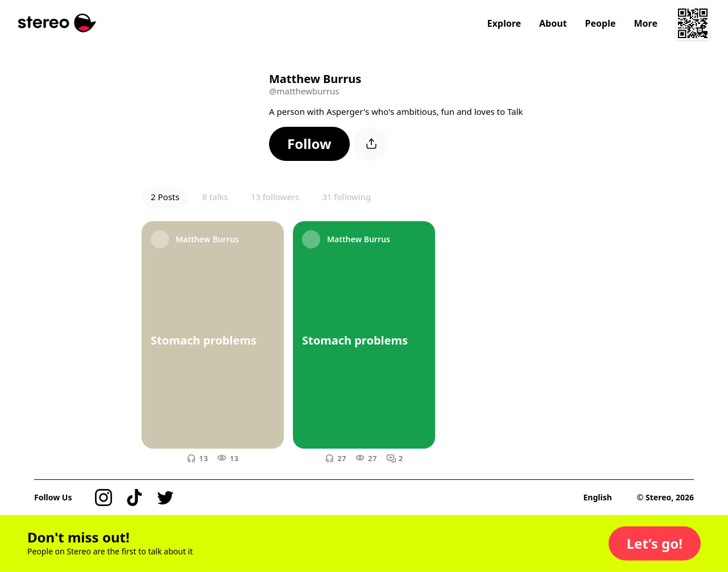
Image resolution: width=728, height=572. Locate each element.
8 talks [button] (215, 197)
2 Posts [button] (165, 197)
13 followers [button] (275, 197)
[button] (309, 144)
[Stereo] (57, 23)
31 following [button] (346, 197)
